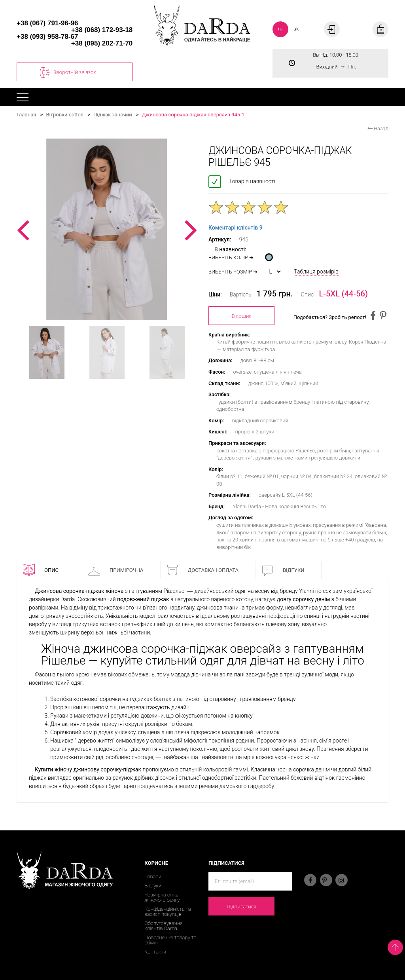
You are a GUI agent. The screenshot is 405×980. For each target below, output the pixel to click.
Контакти (155, 952)
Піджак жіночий (113, 115)
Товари (153, 876)
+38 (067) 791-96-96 (47, 23)
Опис (41, 570)
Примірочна (116, 570)
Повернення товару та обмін (170, 940)
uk (296, 29)
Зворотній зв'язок (68, 72)
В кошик (242, 316)
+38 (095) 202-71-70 (102, 43)
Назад (378, 128)
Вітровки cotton (65, 115)
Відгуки (283, 570)
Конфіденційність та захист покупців (167, 912)
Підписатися (241, 906)
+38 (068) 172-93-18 (102, 30)
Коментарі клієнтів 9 (236, 228)
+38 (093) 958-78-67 (47, 37)
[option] (107, 229)
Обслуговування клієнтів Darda (164, 926)
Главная (26, 115)
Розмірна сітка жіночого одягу (162, 897)
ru (280, 29)
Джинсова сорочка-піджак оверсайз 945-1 (193, 115)
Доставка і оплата (202, 570)
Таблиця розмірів (316, 272)
